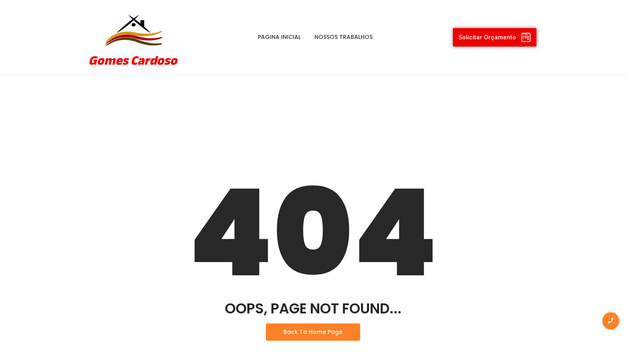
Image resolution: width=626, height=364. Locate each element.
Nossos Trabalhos (344, 37)
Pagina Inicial (279, 37)
